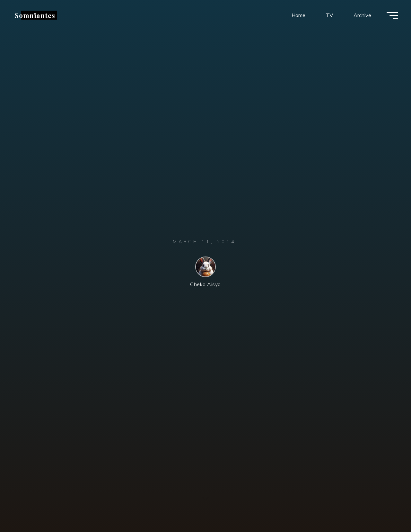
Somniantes (35, 15)
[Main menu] (392, 15)
